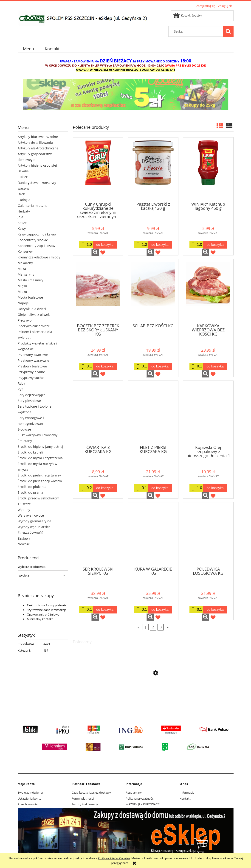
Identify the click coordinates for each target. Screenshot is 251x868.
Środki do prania (30, 492)
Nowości (24, 544)
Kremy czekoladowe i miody (39, 257)
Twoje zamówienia (30, 792)
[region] (126, 98)
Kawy (22, 228)
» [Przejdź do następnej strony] (168, 627)
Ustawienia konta (30, 798)
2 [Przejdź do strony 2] (153, 627)
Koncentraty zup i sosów (36, 246)
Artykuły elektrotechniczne (38, 148)
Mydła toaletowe (30, 297)
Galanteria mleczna (33, 206)
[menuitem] (29, 49)
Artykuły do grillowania (35, 142)
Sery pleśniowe (29, 401)
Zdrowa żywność (30, 533)
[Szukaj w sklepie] (197, 31)
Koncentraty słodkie (33, 240)
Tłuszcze (24, 504)
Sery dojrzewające (32, 395)
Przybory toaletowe (32, 366)
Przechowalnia (28, 804)
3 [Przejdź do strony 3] (161, 627)
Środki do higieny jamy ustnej (40, 447)
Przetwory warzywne (33, 360)
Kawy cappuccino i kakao (37, 234)
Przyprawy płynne (31, 372)
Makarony (25, 263)
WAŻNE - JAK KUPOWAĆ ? (143, 804)
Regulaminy (134, 792)
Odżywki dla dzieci (32, 309)
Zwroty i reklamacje (85, 804)
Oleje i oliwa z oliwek (34, 315)
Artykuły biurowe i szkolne (38, 137)
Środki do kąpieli (30, 452)
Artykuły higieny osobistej (37, 165)
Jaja (20, 217)
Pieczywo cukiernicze (34, 326)
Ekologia (24, 200)
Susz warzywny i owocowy (38, 435)
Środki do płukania (32, 487)
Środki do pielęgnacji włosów (40, 481)
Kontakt (185, 798)
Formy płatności (83, 798)
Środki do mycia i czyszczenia (40, 458)
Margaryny (26, 274)
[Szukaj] (228, 31)
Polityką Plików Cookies (114, 858)
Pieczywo (25, 320)
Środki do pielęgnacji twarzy (39, 475)
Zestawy (24, 538)
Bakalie (23, 171)
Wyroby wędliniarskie (34, 527)
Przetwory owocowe (33, 355)
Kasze (22, 223)
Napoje (23, 303)
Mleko (22, 292)
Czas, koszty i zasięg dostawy (91, 792)
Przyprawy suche (31, 378)
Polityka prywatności (140, 798)
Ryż (20, 389)
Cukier (23, 177)
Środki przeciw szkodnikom (38, 498)
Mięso (22, 286)
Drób (21, 194)
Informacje (187, 792)
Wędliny (24, 510)
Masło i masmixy (30, 280)
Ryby (21, 383)
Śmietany (25, 441)
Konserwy (25, 251)
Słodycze (24, 429)
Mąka (22, 269)
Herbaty (24, 211)
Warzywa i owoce (31, 515)
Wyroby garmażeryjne (34, 521)
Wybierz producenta (32, 567)
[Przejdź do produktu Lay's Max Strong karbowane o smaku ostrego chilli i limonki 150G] (153, 695)
